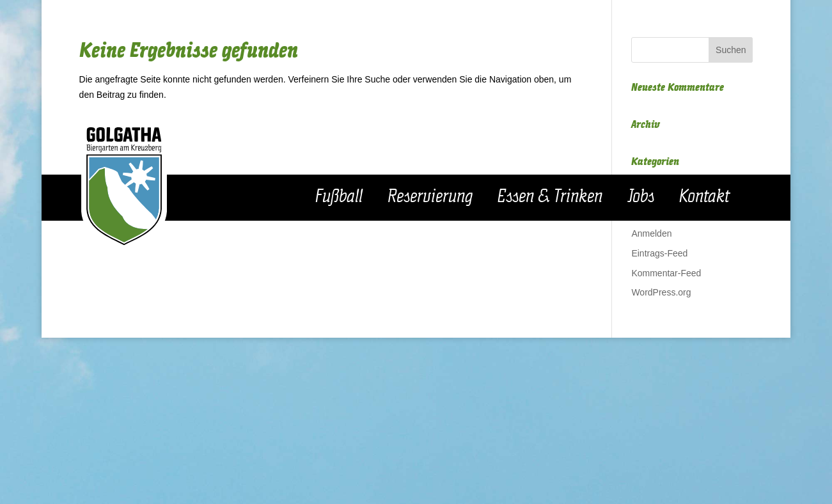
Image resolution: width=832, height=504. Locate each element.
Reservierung (430, 197)
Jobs (641, 197)
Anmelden (651, 233)
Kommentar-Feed (666, 273)
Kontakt (704, 197)
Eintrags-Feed (659, 253)
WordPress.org (661, 292)
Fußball (339, 197)
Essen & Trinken (550, 197)
